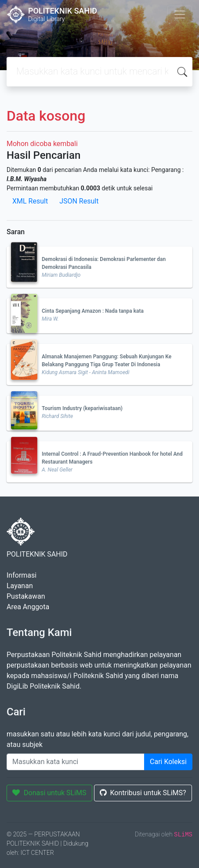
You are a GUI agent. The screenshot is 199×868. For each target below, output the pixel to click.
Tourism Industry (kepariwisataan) (82, 408)
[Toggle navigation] (180, 14)
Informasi (22, 575)
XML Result (30, 201)
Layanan (20, 586)
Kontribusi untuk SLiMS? (143, 793)
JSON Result (79, 201)
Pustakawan (26, 596)
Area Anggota (28, 607)
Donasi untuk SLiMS (49, 793)
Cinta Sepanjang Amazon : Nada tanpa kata (93, 311)
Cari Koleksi (168, 762)
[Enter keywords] (76, 762)
